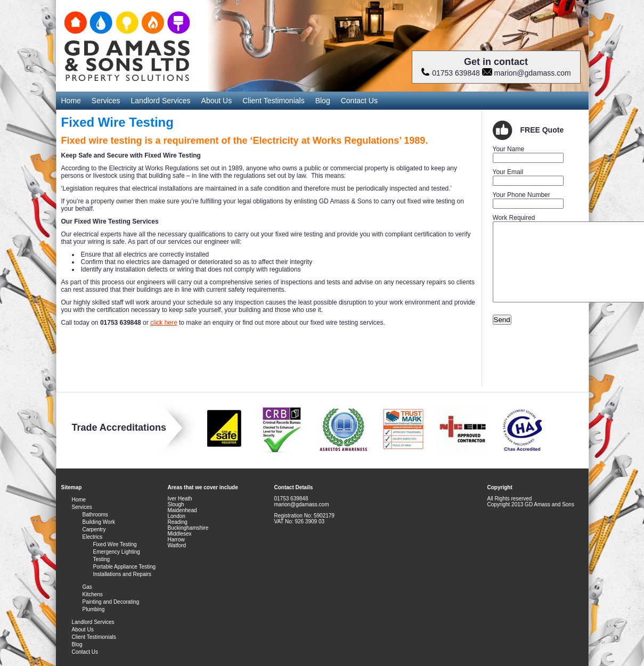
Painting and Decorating (111, 602)
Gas (87, 587)
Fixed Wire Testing (115, 544)
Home (71, 101)
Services (106, 101)
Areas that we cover (193, 487)
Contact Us (359, 101)
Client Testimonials (273, 101)
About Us (217, 101)
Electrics (93, 537)
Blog (323, 101)
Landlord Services (161, 101)
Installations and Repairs (123, 574)
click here (164, 323)
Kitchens (93, 594)
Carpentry (94, 529)
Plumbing (94, 609)
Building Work (99, 522)
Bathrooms (95, 515)
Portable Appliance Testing (125, 567)
